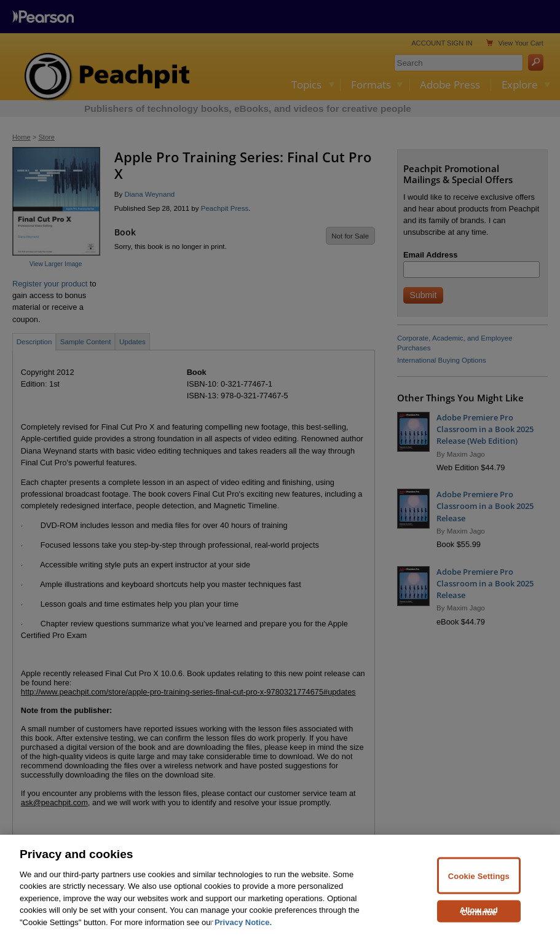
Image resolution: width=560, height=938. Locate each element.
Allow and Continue (479, 918)
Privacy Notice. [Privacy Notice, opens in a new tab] (243, 929)
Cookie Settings (479, 882)
